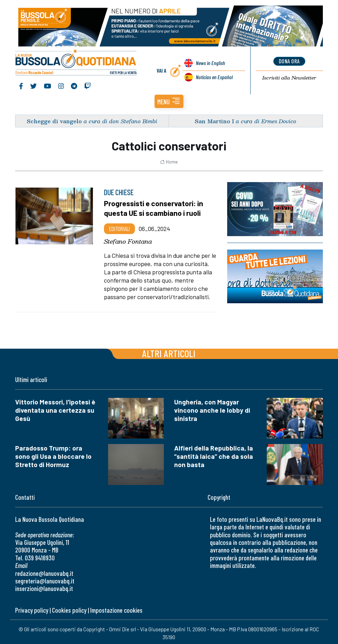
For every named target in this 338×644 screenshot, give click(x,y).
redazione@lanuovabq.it (44, 571)
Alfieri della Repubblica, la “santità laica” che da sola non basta (214, 454)
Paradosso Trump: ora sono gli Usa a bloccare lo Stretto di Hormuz (53, 454)
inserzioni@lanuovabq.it (44, 586)
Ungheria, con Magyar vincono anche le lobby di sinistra (212, 408)
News (210, 62)
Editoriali (119, 226)
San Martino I (214, 119)
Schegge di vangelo (54, 119)
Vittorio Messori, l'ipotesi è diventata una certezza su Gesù (55, 408)
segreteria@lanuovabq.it (45, 578)
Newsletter (289, 76)
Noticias (214, 76)
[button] (169, 99)
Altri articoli (169, 351)
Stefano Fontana (128, 239)
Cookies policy (69, 608)
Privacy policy (32, 608)
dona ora (289, 60)
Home (169, 159)
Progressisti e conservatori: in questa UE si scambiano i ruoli (155, 206)
